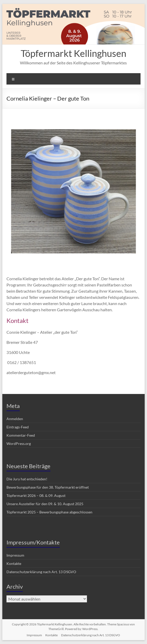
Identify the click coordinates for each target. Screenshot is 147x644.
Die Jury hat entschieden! (27, 479)
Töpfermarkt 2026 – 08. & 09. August (36, 495)
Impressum (15, 555)
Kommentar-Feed (21, 435)
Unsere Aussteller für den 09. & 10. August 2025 (45, 504)
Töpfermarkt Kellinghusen (73, 53)
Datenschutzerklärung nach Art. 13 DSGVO (41, 572)
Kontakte (14, 563)
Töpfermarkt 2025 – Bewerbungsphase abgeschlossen (49, 512)
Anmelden (15, 419)
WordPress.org (19, 444)
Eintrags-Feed (18, 427)
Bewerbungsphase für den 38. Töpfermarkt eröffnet (48, 487)
